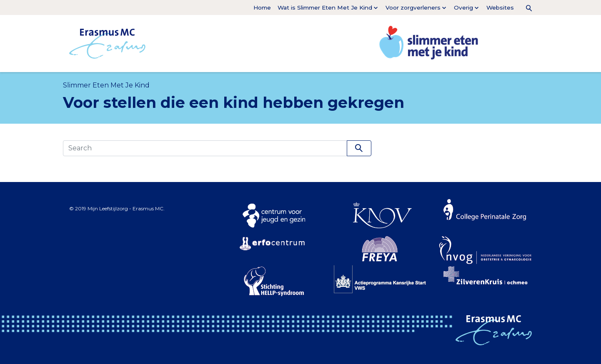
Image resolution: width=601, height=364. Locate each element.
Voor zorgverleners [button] (413, 7)
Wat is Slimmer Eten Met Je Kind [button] (325, 7)
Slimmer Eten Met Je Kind (106, 85)
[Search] (205, 148)
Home (262, 7)
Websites (500, 7)
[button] (526, 7)
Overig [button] (463, 7)
